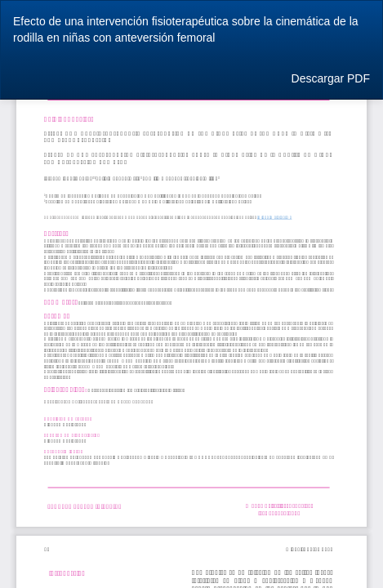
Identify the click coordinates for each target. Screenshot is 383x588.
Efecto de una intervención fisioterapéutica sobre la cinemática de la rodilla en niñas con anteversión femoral (186, 29)
